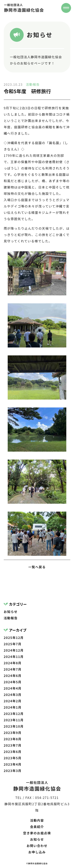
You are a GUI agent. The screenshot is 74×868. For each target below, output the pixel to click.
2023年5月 (13, 758)
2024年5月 (13, 682)
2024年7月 (13, 669)
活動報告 (33, 84)
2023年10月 (14, 726)
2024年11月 (14, 657)
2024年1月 (13, 707)
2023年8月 (13, 739)
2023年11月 (14, 720)
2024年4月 (13, 688)
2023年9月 (13, 733)
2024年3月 (13, 695)
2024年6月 (13, 676)
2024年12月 (14, 650)
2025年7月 (13, 644)
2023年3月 (13, 771)
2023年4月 (13, 764)
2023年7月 (13, 745)
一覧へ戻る (37, 567)
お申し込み (37, 852)
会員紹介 (37, 827)
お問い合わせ (37, 846)
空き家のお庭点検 (37, 833)
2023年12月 (14, 714)
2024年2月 (13, 701)
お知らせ (11, 612)
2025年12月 (14, 638)
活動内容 (37, 820)
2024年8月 (13, 663)
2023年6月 (13, 752)
